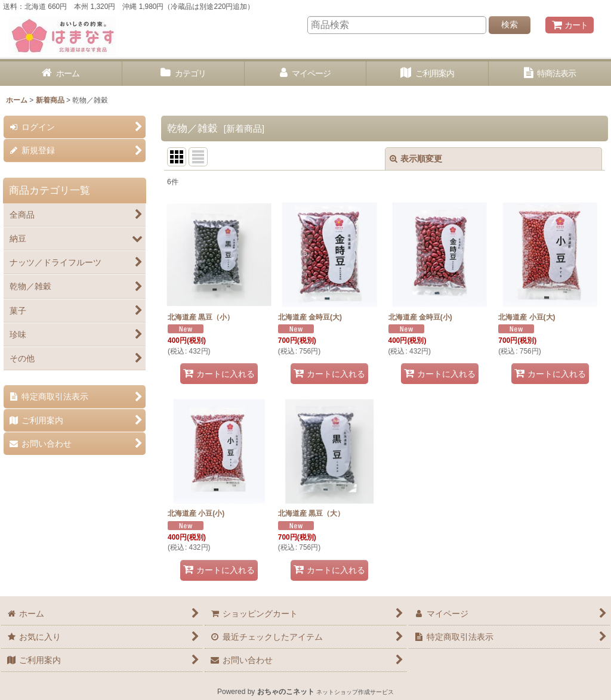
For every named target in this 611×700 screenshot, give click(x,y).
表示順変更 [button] (416, 159)
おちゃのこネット (286, 692)
